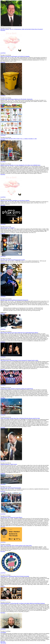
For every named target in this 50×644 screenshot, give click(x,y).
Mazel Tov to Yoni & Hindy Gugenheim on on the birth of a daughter (15, 200)
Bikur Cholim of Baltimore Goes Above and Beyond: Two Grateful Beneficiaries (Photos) (19, 333)
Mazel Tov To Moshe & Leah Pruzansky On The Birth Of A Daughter (15, 56)
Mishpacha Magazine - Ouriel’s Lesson (9, 464)
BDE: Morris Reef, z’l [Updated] (7, 228)
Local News (3, 53)
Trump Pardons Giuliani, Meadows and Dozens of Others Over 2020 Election (17, 389)
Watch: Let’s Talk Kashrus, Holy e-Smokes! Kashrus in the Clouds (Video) (16, 546)
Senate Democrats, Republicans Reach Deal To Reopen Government (15, 576)
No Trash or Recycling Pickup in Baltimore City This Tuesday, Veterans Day (17, 99)
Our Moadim (3, 632)
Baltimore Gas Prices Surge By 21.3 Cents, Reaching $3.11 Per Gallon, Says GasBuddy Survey (20, 165)
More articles (3, 643)
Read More (3, 30)
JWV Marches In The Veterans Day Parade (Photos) (11, 517)
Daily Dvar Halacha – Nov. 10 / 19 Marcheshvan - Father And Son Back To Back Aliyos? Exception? (22, 29)
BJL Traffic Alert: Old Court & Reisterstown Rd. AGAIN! (13, 260)
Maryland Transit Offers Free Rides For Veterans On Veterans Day (14, 300)
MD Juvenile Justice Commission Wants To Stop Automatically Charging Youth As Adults (19, 360)
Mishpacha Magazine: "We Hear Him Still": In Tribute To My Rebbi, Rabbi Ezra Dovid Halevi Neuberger (23, 603)
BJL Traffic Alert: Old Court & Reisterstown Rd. (11, 488)
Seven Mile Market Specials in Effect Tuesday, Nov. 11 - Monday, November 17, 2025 (19, 139)
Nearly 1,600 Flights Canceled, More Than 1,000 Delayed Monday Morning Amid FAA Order (20, 418)
